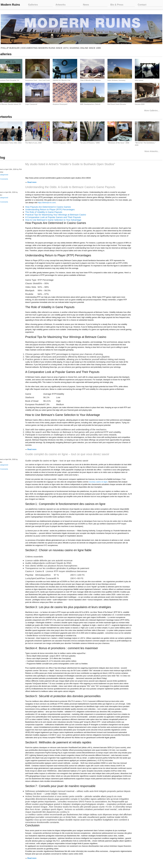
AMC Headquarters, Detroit (90, 104)
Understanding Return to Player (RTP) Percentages (50, 210)
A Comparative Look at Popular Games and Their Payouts (53, 218)
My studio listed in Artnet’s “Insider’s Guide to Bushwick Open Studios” (70, 165)
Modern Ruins (10, 5)
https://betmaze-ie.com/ (47, 203)
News (86, 5)
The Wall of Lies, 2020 (33, 143)
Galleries (33, 5)
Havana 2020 (140, 104)
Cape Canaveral (31, 104)
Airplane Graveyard (60, 104)
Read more (32, 183)
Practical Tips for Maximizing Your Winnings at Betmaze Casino (56, 215)
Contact (142, 5)
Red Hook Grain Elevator (117, 104)
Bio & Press (117, 5)
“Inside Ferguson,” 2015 (62, 143)
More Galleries (151, 111)
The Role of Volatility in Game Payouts (44, 213)
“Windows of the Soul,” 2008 (118, 143)
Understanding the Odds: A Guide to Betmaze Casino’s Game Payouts (70, 188)
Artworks (61, 5)
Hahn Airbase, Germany (116, 80)
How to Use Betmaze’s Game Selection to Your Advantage (53, 220)
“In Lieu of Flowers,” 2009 (90, 143)
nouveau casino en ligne (98, 482)
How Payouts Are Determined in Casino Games (48, 207)
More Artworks (151, 152)
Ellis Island (139, 80)
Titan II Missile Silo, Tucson (90, 80)
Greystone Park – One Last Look (38, 80)
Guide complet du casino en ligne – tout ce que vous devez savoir (67, 455)
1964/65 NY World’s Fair (62, 80)
